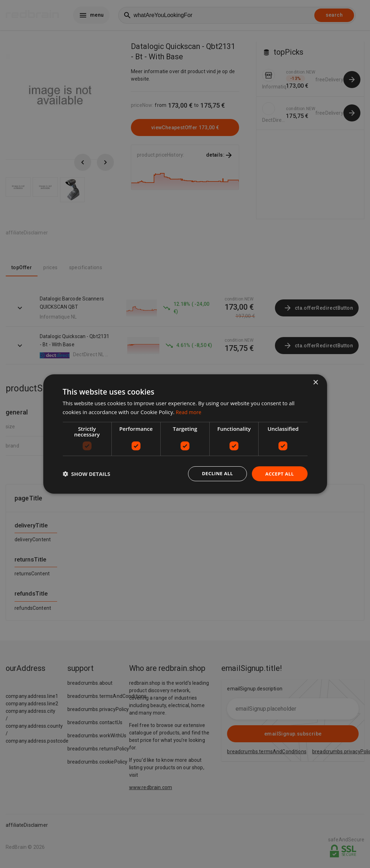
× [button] (316, 382)
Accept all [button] (279, 474)
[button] (87, 474)
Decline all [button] (215, 474)
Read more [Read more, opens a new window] (190, 412)
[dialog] (185, 434)
